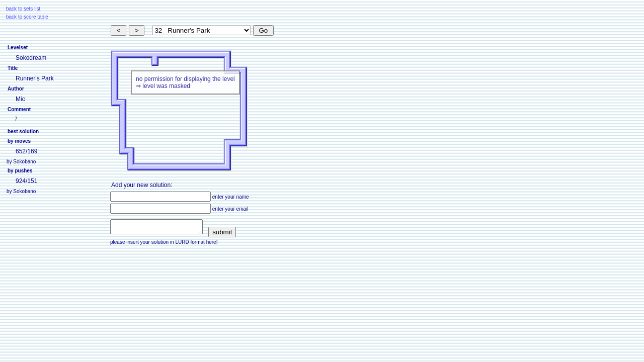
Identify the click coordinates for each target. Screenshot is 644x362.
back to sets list (23, 9)
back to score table (27, 17)
